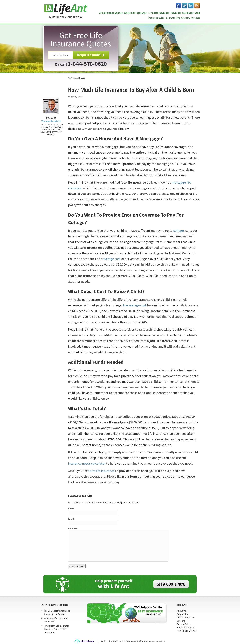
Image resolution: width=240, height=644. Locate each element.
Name (71, 509)
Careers (181, 621)
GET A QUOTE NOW (171, 584)
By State (196, 18)
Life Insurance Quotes (111, 13)
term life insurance (101, 471)
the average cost (135, 305)
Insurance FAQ (173, 18)
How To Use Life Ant (187, 631)
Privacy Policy (184, 624)
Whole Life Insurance (135, 13)
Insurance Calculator (182, 13)
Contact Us (182, 614)
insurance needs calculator (87, 463)
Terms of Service (185, 627)
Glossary (186, 18)
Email (71, 519)
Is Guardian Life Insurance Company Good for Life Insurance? (57, 629)
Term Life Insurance (159, 13)
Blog (197, 13)
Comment (73, 528)
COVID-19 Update (185, 617)
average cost (111, 259)
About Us (181, 611)
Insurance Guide (156, 18)
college (179, 230)
